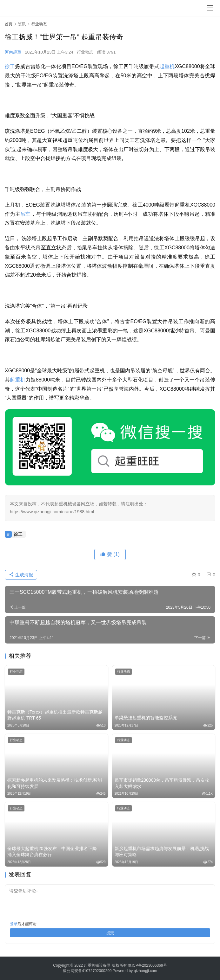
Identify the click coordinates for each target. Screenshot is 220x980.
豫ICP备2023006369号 (147, 965)
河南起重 (13, 52)
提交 (110, 933)
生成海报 (21, 575)
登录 (14, 924)
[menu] (210, 8)
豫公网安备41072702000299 (87, 971)
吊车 (26, 214)
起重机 (167, 66)
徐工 (10, 66)
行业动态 (85, 52)
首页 (9, 24)
